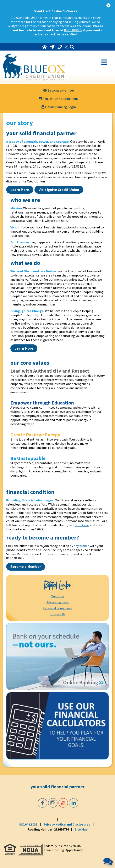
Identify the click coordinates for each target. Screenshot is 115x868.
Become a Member (26, 567)
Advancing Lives (58, 602)
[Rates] (67, 47)
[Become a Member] (59, 90)
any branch (81, 546)
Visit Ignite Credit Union (59, 190)
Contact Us (57, 614)
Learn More (20, 190)
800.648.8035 (73, 30)
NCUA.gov (82, 525)
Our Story (58, 596)
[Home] (45, 47)
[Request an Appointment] (59, 99)
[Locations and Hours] (53, 47)
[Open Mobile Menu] (104, 62)
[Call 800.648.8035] (60, 47)
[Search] (72, 47)
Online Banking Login (59, 107)
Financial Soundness (57, 608)
